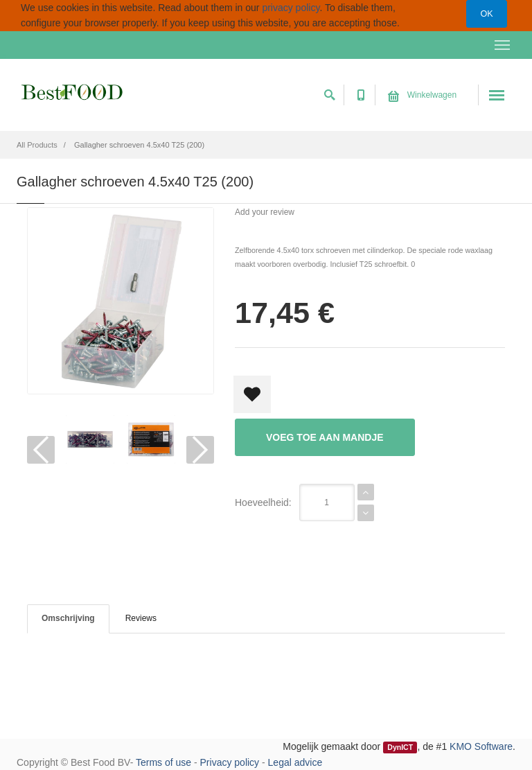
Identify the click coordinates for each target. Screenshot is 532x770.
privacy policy (291, 8)
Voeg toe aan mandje (325, 437)
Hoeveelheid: (263, 502)
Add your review (265, 212)
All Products (37, 145)
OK (486, 14)
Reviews (141, 618)
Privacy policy (230, 762)
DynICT (400, 747)
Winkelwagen (422, 95)
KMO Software (481, 746)
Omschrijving (68, 618)
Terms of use (163, 762)
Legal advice (295, 762)
